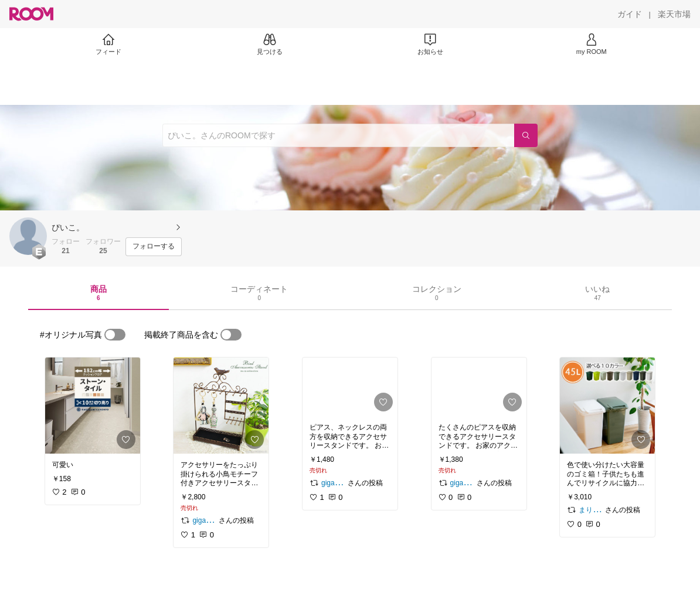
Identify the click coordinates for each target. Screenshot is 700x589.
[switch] (115, 335)
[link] (93, 406)
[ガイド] (630, 14)
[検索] (526, 135)
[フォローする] (154, 247)
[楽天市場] (674, 14)
